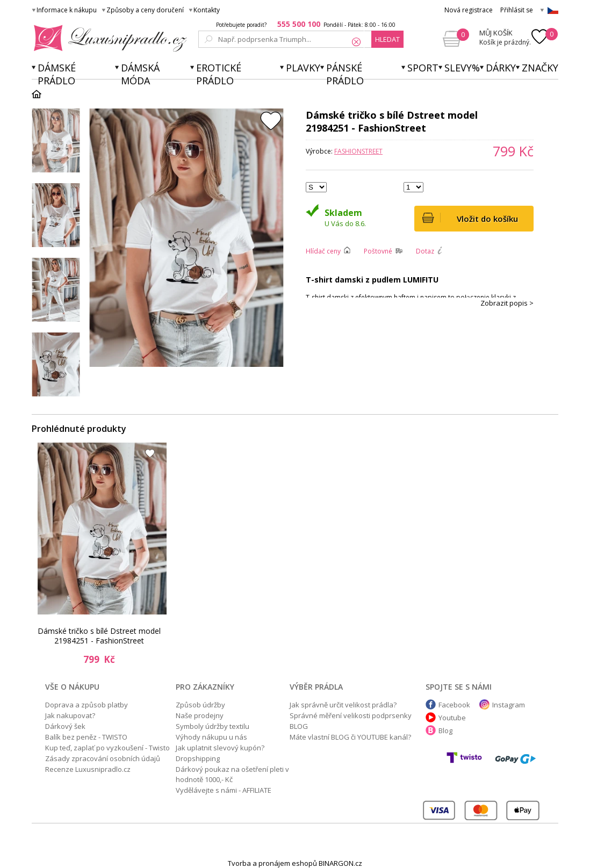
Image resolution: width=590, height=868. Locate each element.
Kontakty (207, 10)
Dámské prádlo (57, 74)
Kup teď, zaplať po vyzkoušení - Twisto (107, 748)
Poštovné (378, 251)
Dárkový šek (65, 726)
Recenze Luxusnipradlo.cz (88, 769)
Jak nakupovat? (70, 715)
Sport (423, 68)
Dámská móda (140, 74)
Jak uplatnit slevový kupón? (220, 748)
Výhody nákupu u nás (211, 737)
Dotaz (425, 251)
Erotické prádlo (219, 74)
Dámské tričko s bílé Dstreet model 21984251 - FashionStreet (99, 636)
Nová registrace (469, 10)
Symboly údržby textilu (213, 726)
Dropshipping (198, 758)
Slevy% (462, 68)
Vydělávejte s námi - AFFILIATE (224, 790)
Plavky (303, 68)
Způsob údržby (200, 705)
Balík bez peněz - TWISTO (86, 737)
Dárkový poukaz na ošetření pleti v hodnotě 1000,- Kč (232, 774)
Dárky (501, 68)
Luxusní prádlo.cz (107, 38)
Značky (540, 68)
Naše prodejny (200, 715)
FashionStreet (358, 151)
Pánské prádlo (345, 74)
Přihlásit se (517, 10)
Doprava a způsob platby (87, 705)
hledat (387, 39)
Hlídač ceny (323, 251)
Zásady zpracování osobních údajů (103, 758)
